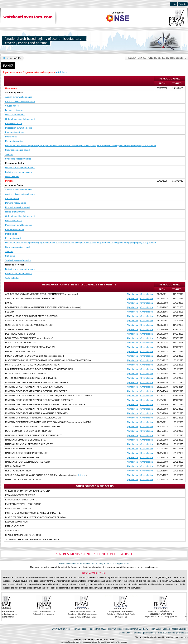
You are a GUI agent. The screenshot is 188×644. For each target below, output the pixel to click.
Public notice (11, 137)
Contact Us (182, 633)
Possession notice (14, 123)
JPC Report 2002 (152, 629)
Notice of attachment (15, 115)
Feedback (137, 633)
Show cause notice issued (17, 150)
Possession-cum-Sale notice (19, 128)
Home (6, 58)
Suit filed (9, 154)
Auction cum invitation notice (19, 97)
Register (183, 4)
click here (62, 72)
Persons (9, 181)
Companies (11, 88)
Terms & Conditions (166, 633)
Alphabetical (133, 294)
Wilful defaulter (12, 176)
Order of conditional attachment (20, 119)
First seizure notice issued (17, 207)
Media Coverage (180, 629)
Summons (10, 256)
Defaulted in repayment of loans (20, 168)
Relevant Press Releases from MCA (89, 629)
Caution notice (12, 106)
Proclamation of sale (15, 132)
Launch (166, 629)
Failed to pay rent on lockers (18, 172)
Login (173, 4)
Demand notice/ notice (16, 110)
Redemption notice (14, 141)
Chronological (147, 294)
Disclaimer (149, 633)
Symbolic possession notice (18, 159)
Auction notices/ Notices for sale (20, 101)
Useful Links (125, 633)
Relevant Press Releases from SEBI (125, 629)
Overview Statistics (61, 629)
